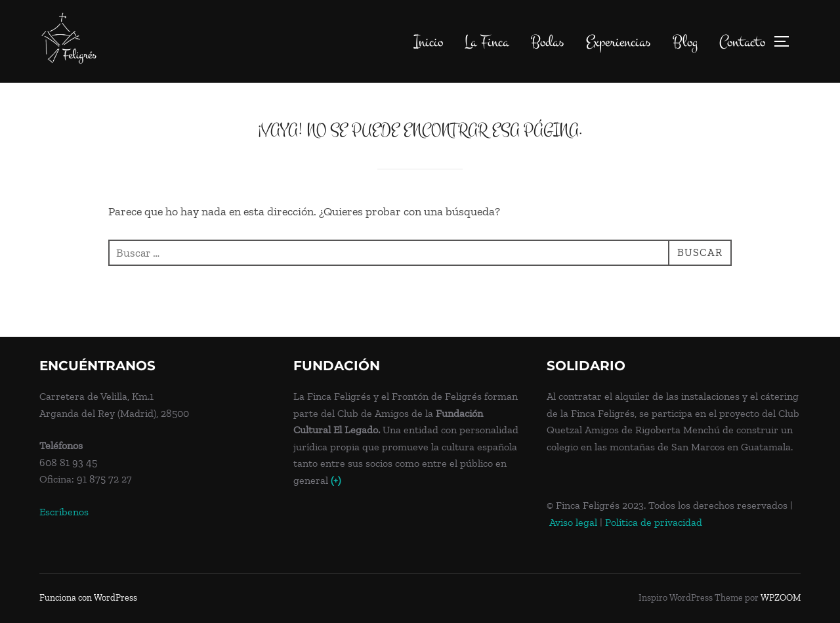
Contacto (742, 42)
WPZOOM (781, 598)
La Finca (487, 42)
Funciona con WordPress (88, 598)
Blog (685, 42)
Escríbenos (64, 512)
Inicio (429, 42)
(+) (336, 480)
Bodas (547, 42)
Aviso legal (573, 522)
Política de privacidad (654, 522)
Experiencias (618, 42)
